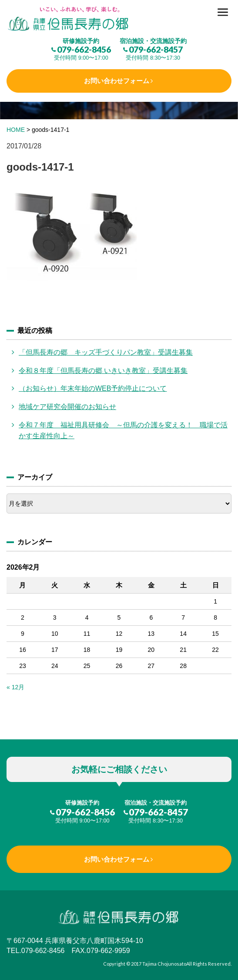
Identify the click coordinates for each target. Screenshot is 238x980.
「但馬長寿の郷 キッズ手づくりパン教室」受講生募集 (106, 352)
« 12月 (15, 687)
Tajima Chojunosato (164, 964)
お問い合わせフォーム (117, 81)
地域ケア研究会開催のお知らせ (67, 407)
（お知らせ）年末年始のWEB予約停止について (93, 388)
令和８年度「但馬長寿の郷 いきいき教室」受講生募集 (103, 371)
